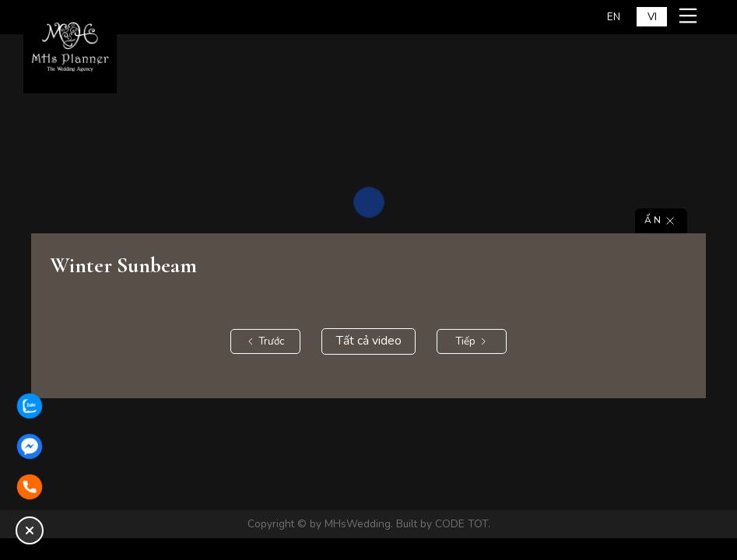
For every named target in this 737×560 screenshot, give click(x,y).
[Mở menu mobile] (690, 16)
